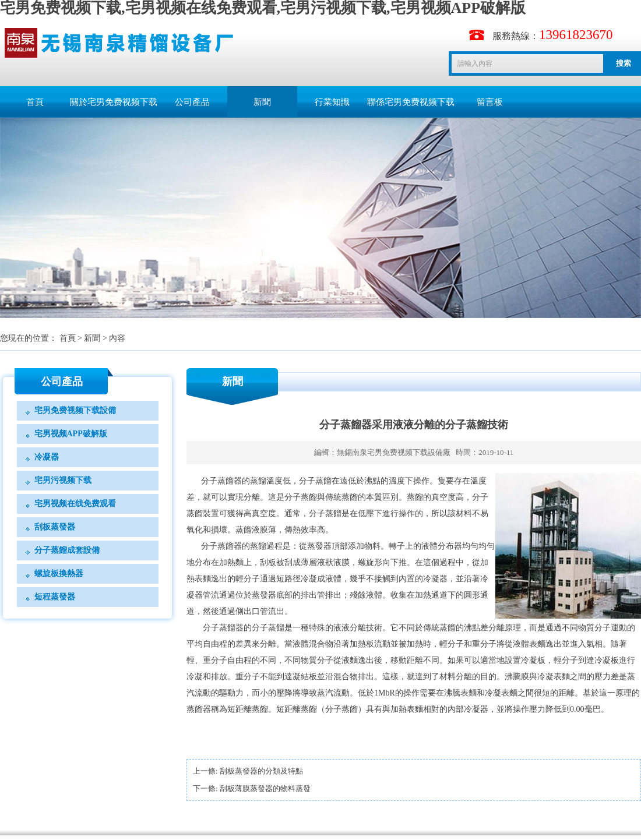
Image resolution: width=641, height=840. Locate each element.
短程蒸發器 (55, 597)
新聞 (262, 102)
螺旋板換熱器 (59, 573)
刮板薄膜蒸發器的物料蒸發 (265, 788)
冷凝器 (47, 457)
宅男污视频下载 (63, 480)
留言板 (490, 102)
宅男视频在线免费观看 (75, 504)
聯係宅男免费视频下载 (411, 102)
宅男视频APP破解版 (71, 434)
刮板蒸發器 (55, 527)
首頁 (35, 102)
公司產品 (192, 102)
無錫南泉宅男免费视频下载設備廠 (394, 452)
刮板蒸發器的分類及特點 (261, 771)
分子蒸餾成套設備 (67, 550)
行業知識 (332, 102)
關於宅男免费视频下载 (114, 102)
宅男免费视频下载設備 (75, 410)
